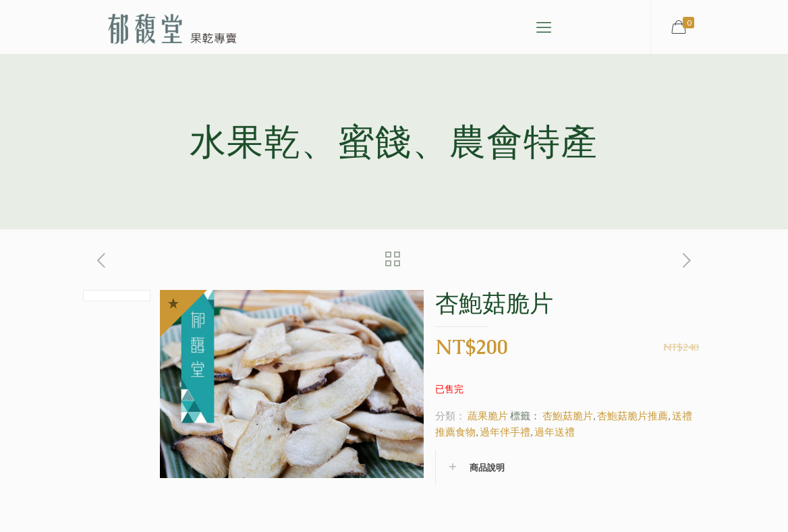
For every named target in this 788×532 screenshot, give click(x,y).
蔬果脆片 (488, 415)
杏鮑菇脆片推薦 (632, 415)
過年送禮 (555, 432)
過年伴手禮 (505, 432)
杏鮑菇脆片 (568, 415)
